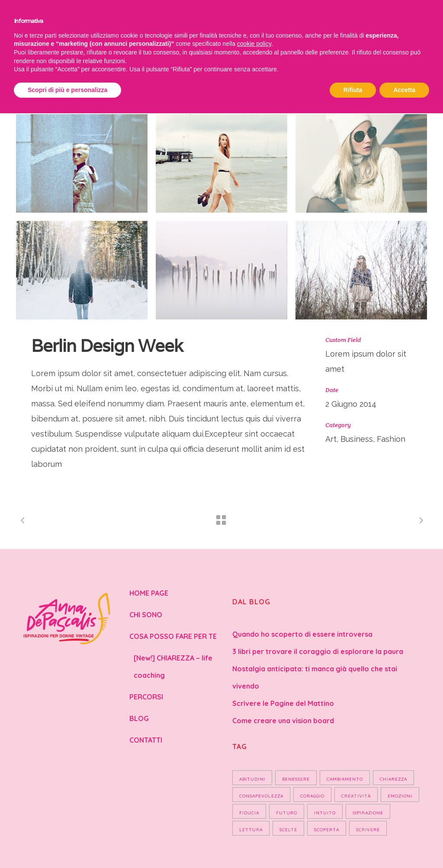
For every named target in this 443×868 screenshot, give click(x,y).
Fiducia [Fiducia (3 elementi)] (249, 813)
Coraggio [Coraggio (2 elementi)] (312, 796)
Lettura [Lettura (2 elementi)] (251, 830)
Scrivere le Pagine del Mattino (283, 703)
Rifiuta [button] (353, 90)
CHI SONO (146, 615)
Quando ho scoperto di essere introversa (302, 634)
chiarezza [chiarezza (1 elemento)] (393, 779)
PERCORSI (146, 697)
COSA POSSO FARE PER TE (173, 636)
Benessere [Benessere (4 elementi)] (296, 779)
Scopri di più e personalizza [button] (67, 90)
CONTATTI (146, 740)
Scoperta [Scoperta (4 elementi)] (327, 830)
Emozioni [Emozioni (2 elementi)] (400, 796)
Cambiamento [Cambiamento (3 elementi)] (345, 779)
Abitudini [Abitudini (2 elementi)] (252, 779)
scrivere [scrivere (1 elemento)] (368, 830)
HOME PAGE (149, 593)
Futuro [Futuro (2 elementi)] (287, 813)
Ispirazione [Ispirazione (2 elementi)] (368, 813)
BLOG (139, 718)
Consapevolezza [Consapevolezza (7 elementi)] (261, 796)
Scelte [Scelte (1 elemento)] (288, 830)
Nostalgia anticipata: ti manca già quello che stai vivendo (315, 677)
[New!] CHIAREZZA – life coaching (173, 667)
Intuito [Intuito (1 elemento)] (325, 813)
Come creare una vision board (283, 721)
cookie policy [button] (254, 44)
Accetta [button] (404, 90)
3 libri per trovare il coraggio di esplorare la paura (318, 651)
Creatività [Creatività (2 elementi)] (356, 796)
